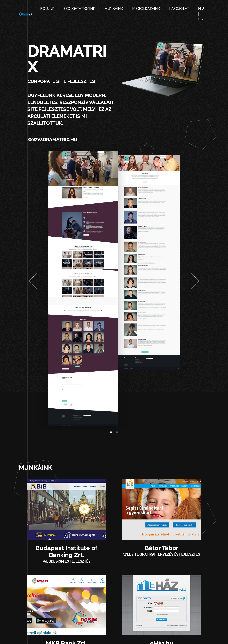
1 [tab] (111, 433)
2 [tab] (117, 433)
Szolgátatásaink (79, 9)
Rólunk (47, 9)
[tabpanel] (83, 289)
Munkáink (114, 9)
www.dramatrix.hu (52, 140)
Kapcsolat (179, 9)
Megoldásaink (146, 9)
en (201, 19)
